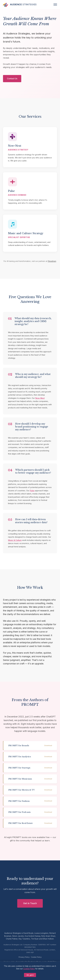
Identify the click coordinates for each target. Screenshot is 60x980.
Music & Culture (15, 540)
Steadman (52, 261)
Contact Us (12, 79)
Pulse (32, 491)
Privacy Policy (24, 957)
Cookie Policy (36, 957)
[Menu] (55, 5)
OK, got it (30, 975)
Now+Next (40, 398)
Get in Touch (30, 903)
